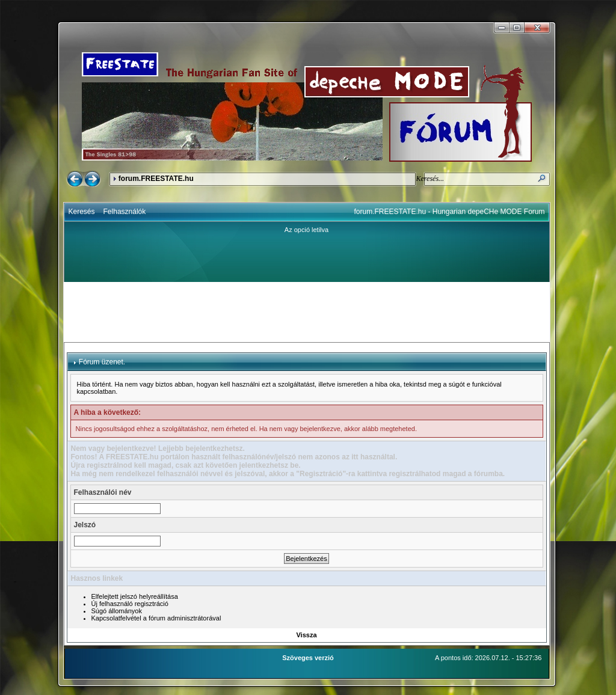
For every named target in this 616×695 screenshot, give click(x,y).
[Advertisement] (307, 312)
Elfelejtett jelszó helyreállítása (135, 596)
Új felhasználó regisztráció (130, 604)
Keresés (82, 212)
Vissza (306, 635)
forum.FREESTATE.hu (156, 179)
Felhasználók (125, 212)
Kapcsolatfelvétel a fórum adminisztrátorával (156, 618)
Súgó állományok (117, 611)
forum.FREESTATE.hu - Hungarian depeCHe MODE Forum (450, 212)
